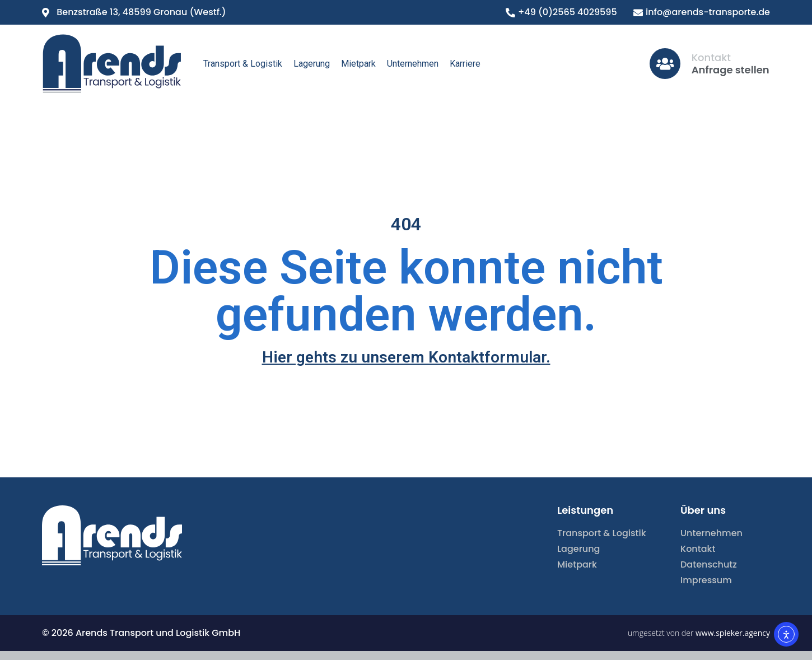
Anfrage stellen (731, 70)
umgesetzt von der (699, 633)
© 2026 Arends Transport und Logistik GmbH (141, 633)
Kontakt (711, 57)
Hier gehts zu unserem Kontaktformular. (406, 357)
